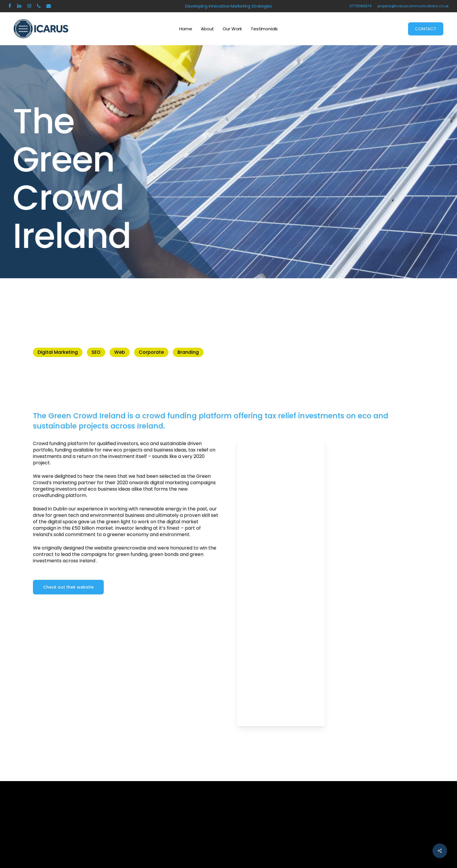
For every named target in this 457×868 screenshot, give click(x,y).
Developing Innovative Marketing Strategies (228, 6)
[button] (68, 587)
